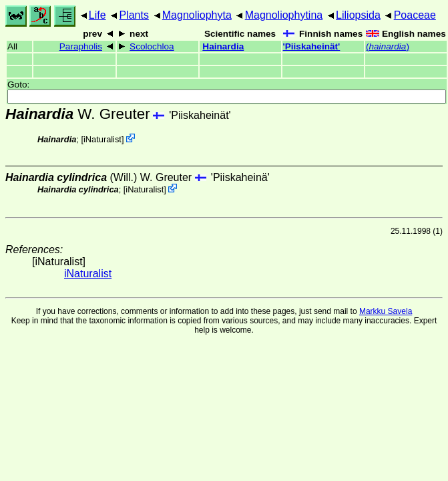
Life (97, 15)
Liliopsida (358, 15)
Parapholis (81, 46)
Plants (134, 15)
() (388, 46)
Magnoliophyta (197, 15)
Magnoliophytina (284, 15)
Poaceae (415, 15)
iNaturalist (102, 139)
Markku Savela (386, 311)
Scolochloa (152, 46)
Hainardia (223, 46)
